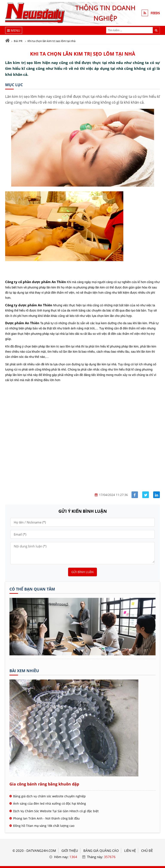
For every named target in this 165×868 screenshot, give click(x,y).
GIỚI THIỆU (70, 851)
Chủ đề (147, 851)
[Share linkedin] (157, 495)
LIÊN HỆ (130, 851)
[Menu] (14, 30)
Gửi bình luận (82, 572)
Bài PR (18, 41)
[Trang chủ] (7, 41)
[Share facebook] (135, 495)
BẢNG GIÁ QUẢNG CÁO (101, 851)
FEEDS (155, 13)
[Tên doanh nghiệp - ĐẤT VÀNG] (82, 654)
